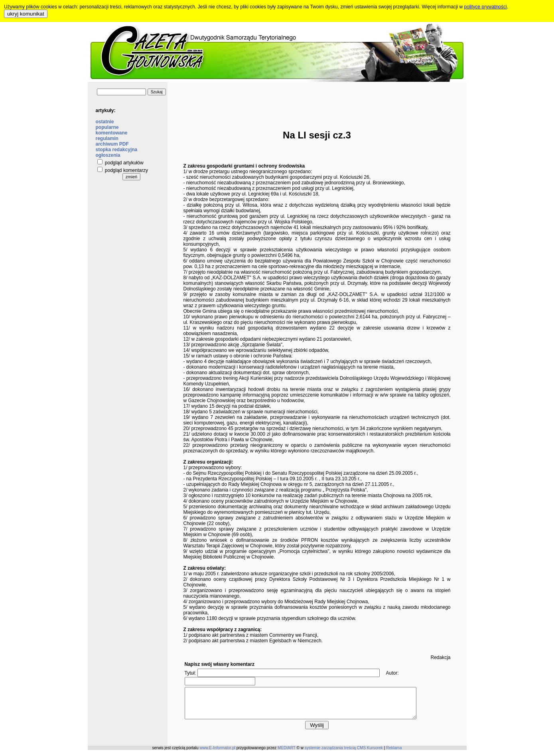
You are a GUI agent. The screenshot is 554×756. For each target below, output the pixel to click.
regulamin (107, 138)
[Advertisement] (317, 100)
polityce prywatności (486, 7)
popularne (107, 127)
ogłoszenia (108, 155)
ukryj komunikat (26, 14)
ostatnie (105, 122)
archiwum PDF (112, 144)
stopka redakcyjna (117, 150)
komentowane (112, 133)
